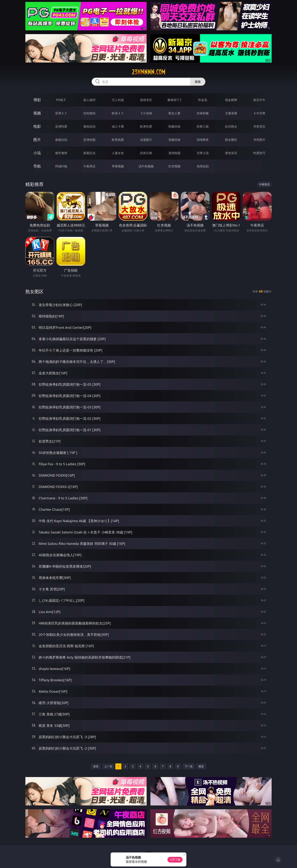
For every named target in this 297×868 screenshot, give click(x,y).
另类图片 (259, 140)
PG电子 (61, 100)
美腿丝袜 (174, 140)
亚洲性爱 (61, 126)
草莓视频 (118, 166)
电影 (37, 126)
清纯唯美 (203, 140)
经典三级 (203, 126)
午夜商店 (89, 166)
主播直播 (231, 113)
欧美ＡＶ (118, 113)
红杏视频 (174, 166)
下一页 (189, 766)
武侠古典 (146, 153)
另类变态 (259, 126)
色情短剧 (203, 166)
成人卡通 (118, 126)
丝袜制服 (203, 113)
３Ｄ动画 (146, 113)
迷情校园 (174, 153)
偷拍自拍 (89, 126)
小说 (37, 153)
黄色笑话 (231, 153)
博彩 (37, 100)
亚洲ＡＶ (61, 113)
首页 (96, 766)
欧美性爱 (146, 126)
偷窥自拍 (61, 140)
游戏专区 (146, 100)
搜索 (198, 82)
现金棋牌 (231, 100)
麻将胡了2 (174, 100)
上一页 (108, 766)
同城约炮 (61, 166)
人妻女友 (118, 153)
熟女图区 (231, 140)
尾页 (201, 766)
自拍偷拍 (89, 113)
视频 (37, 113)
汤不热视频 (146, 166)
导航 (37, 166)
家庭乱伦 (89, 153)
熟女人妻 (174, 113)
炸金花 (203, 100)
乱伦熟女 (231, 126)
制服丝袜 (174, 126)
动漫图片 (146, 140)
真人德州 (89, 100)
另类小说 (203, 153)
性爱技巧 (259, 153)
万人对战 (118, 100)
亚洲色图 (89, 140)
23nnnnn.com (149, 72)
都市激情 (61, 153)
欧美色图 (118, 140)
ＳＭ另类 (259, 113)
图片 (37, 140)
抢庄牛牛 (259, 100)
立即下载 (175, 860)
